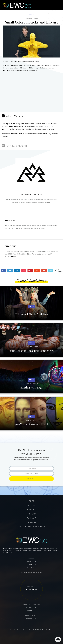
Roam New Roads (32, 194)
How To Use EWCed (31, 607)
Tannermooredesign (42, 629)
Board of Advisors (31, 570)
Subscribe (31, 610)
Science (31, 518)
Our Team (31, 559)
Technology (32, 522)
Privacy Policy (31, 616)
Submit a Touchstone (31, 605)
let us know (41, 228)
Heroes (31, 510)
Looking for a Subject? (31, 527)
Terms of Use (31, 618)
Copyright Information (31, 613)
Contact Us (31, 564)
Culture (31, 505)
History (31, 514)
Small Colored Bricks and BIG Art (31, 22)
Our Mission (31, 562)
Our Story (31, 567)
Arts (31, 15)
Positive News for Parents (32, 573)
